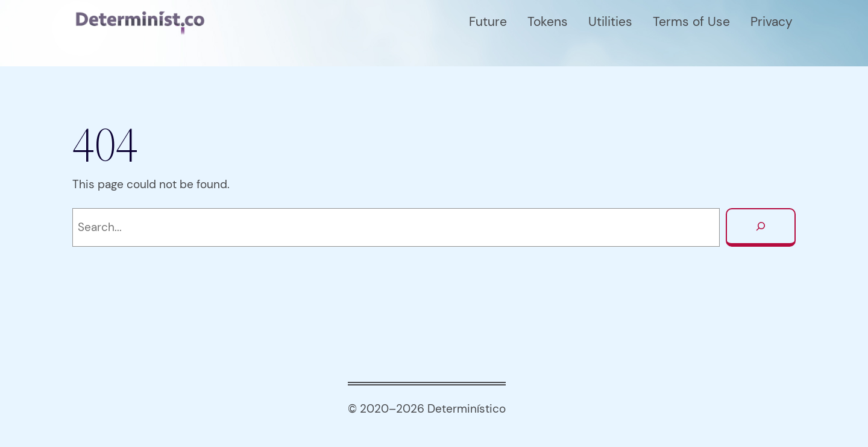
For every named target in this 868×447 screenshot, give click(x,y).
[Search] (761, 227)
